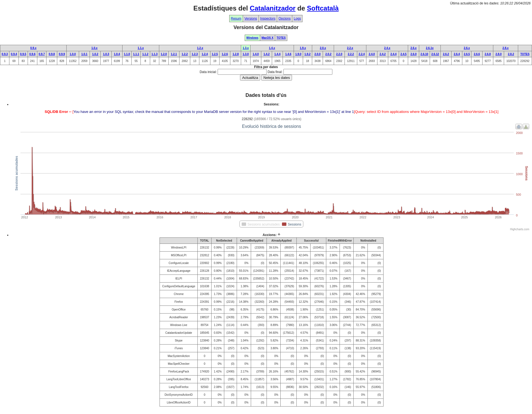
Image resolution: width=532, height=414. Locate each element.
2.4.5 (403, 54)
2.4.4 (393, 54)
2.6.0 (413, 54)
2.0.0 (317, 54)
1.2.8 (236, 54)
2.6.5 (467, 54)
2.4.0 (372, 54)
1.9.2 (307, 54)
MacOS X (268, 38)
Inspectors (268, 19)
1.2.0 (164, 54)
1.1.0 (127, 54)
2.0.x (323, 48)
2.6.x (413, 48)
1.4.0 (256, 54)
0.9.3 (5, 54)
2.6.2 (446, 54)
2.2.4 (362, 54)
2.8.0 (499, 54)
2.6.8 (488, 54)
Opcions (285, 19)
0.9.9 (62, 54)
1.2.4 (205, 54)
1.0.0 (73, 54)
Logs (297, 19)
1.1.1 (136, 54)
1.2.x (200, 48)
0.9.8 (52, 54)
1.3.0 (246, 54)
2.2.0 (339, 54)
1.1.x (141, 48)
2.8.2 (511, 54)
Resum (236, 19)
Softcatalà (323, 8)
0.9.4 (14, 54)
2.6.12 (435, 54)
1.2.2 (185, 54)
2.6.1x (430, 48)
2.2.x (350, 48)
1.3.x (246, 48)
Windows (252, 38)
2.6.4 (457, 54)
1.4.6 (288, 54)
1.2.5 (215, 54)
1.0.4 (117, 54)
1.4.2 (267, 54)
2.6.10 (424, 54)
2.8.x (505, 48)
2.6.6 (477, 54)
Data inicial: (208, 72)
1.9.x (303, 48)
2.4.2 (383, 54)
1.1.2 (145, 54)
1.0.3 (106, 54)
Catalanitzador (272, 8)
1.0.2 (95, 54)
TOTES (281, 38)
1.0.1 (84, 54)
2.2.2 (351, 54)
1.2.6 (225, 54)
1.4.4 (277, 54)
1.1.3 (155, 54)
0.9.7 (42, 54)
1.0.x (94, 48)
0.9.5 (23, 54)
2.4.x (387, 48)
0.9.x (33, 48)
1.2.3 (195, 54)
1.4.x (272, 48)
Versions (251, 19)
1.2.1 (174, 54)
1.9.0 (298, 54)
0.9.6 (32, 54)
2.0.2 (328, 54)
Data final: (275, 72)
